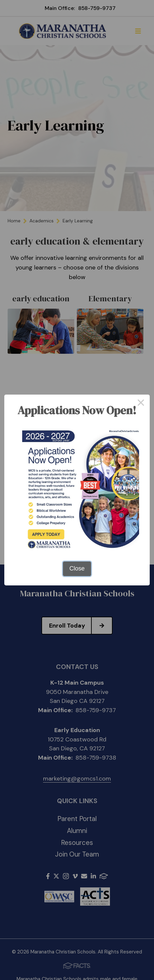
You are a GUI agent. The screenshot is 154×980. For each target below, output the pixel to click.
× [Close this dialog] (141, 404)
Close (77, 568)
